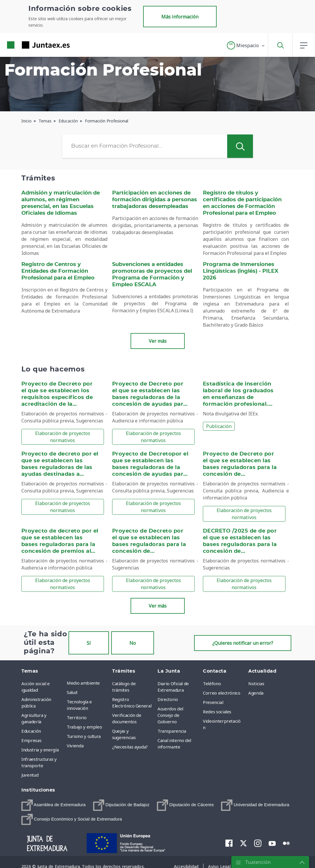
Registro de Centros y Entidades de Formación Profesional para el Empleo (58, 271)
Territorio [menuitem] (77, 717)
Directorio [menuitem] (168, 699)
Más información (180, 17)
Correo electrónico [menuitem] (222, 693)
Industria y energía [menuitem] (40, 750)
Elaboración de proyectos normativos (63, 437)
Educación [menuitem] (31, 731)
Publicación (219, 426)
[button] (246, 45)
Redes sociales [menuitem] (217, 712)
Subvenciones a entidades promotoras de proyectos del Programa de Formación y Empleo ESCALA (152, 275)
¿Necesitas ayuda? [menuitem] (130, 747)
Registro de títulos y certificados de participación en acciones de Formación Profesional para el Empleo (242, 203)
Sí (89, 643)
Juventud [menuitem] (30, 775)
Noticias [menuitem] (256, 683)
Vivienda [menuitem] (75, 746)
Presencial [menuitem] (213, 702)
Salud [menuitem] (72, 692)
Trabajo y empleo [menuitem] (84, 727)
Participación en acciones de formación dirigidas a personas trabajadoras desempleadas (155, 200)
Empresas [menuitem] (31, 740)
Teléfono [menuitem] (212, 683)
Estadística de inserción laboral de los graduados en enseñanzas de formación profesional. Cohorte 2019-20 (238, 398)
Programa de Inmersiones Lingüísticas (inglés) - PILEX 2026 (241, 271)
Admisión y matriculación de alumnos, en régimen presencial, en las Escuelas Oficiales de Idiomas (61, 203)
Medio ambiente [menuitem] (83, 683)
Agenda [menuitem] (256, 693)
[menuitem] (53, 805)
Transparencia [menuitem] (172, 731)
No (133, 643)
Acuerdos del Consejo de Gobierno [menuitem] (170, 715)
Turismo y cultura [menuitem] (84, 736)
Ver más (158, 341)
